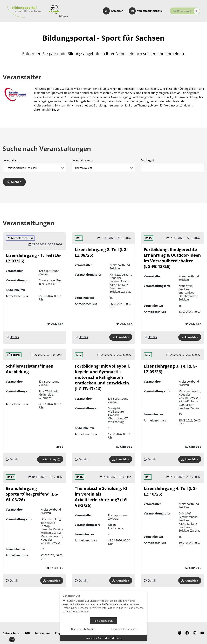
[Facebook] (187, 633)
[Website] (180, 633)
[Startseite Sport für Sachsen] (59, 11)
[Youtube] (202, 633)
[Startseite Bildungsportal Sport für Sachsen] (24, 11)
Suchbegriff (147, 160)
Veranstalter (10, 160)
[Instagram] (195, 633)
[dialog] (104, 616)
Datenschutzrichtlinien (76, 611)
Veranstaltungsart (82, 160)
